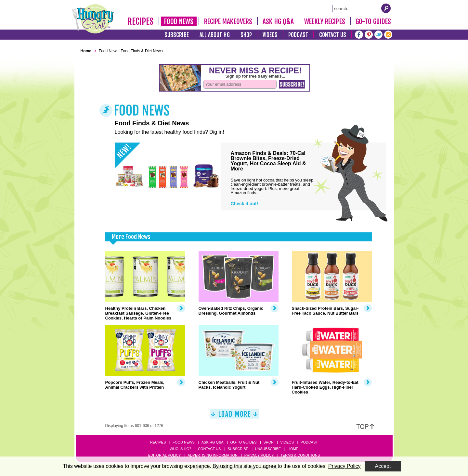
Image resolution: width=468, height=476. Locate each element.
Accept (383, 466)
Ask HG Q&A (278, 21)
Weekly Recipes (325, 21)
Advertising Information (213, 455)
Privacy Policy (259, 455)
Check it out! (245, 204)
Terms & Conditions (300, 455)
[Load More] (234, 416)
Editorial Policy (165, 455)
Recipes (141, 21)
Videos (270, 35)
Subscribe (177, 35)
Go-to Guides (243, 442)
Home (293, 449)
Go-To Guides (373, 21)
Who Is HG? (180, 449)
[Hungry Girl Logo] (93, 19)
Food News (179, 21)
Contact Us (333, 35)
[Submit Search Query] (386, 8)
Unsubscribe (268, 449)
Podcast (298, 35)
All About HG (215, 35)
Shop (246, 35)
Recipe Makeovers (228, 21)
